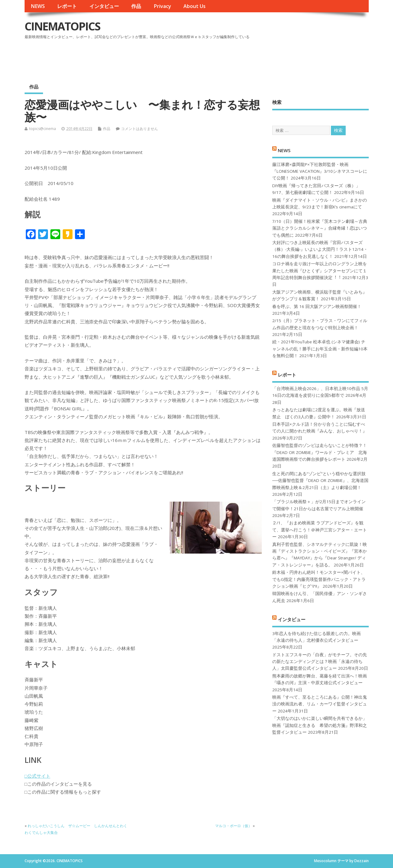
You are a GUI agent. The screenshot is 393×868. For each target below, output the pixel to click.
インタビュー (104, 6)
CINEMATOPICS (62, 26)
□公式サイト (37, 776)
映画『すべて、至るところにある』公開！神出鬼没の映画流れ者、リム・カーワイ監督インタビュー (320, 704)
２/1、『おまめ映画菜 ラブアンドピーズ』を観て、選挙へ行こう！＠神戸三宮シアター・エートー (320, 530)
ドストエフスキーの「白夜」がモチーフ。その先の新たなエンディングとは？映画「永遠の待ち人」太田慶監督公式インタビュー (320, 662)
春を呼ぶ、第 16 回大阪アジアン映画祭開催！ (317, 306)
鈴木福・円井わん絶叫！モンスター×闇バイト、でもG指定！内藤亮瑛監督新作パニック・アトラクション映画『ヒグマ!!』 (319, 579)
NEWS (38, 6)
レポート (67, 6)
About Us (195, 6)
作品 (136, 6)
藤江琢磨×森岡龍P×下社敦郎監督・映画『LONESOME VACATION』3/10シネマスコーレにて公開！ (320, 171)
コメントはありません (140, 129)
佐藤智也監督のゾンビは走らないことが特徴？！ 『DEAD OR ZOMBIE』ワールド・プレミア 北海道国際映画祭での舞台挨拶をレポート (320, 452)
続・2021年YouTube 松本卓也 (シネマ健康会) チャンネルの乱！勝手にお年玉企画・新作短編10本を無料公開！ (320, 349)
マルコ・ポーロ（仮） (234, 826)
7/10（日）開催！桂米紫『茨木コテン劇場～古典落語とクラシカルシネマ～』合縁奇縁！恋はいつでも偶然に (320, 228)
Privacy (162, 6)
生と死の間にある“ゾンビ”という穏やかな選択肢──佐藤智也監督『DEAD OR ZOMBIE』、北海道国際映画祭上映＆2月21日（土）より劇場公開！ (320, 481)
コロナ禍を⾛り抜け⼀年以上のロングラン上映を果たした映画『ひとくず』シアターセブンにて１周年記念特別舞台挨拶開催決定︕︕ (320, 271)
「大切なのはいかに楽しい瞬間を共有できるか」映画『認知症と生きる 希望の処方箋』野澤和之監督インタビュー (320, 725)
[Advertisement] (252, 58)
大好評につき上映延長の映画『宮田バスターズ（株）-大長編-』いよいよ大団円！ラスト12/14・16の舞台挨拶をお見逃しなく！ (320, 249)
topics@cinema (43, 129)
